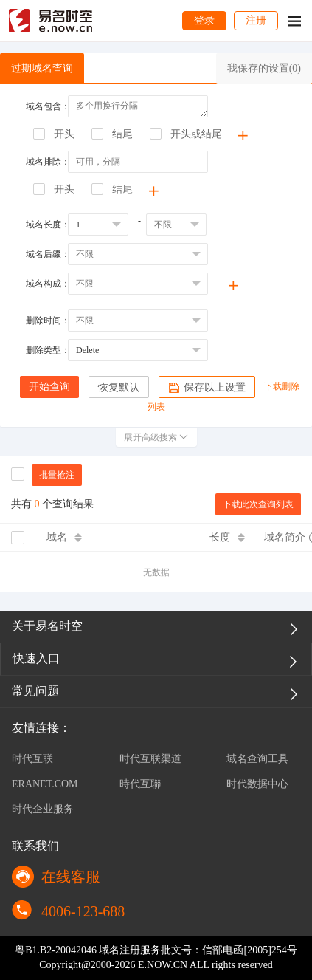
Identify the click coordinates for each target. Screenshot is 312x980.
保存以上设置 (207, 388)
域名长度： (48, 225)
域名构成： (48, 284)
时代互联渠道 (150, 759)
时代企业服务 (43, 809)
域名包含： (48, 106)
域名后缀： (48, 254)
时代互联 (32, 759)
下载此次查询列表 (258, 504)
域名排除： (48, 162)
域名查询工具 (257, 759)
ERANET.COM (45, 784)
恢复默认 (119, 387)
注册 (256, 20)
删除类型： (48, 350)
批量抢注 (57, 475)
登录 (204, 20)
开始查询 (49, 387)
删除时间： (48, 321)
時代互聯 (140, 784)
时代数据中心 (257, 784)
